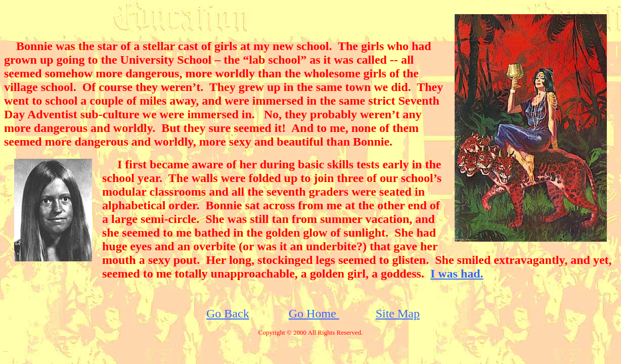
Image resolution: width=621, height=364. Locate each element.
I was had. (457, 274)
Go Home (314, 313)
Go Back (228, 313)
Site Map (398, 313)
